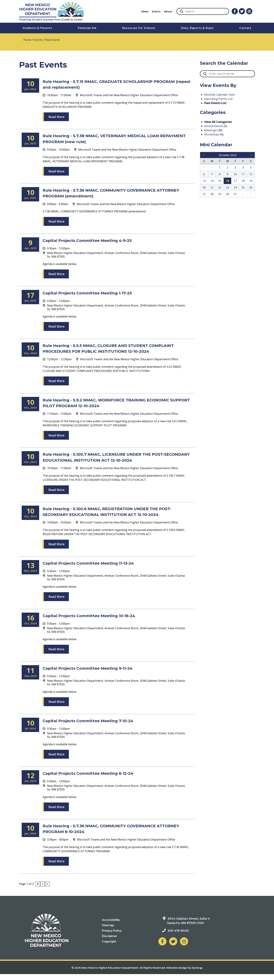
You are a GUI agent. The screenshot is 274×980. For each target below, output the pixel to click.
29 (220, 194)
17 (235, 181)
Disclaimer (110, 942)
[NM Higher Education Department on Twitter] (173, 947)
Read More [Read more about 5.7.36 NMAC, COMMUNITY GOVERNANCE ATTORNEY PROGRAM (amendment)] (56, 221)
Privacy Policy (112, 936)
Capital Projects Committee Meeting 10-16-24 (96, 621)
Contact (245, 28)
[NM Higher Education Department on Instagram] (184, 947)
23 (228, 187)
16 (228, 181)
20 (204, 187)
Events (156, 11)
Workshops (212, 134)
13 (204, 181)
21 (212, 187)
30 (228, 194)
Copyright (109, 947)
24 (235, 187)
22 (220, 187)
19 (251, 181)
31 (235, 194)
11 (243, 174)
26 (251, 187)
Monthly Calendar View (219, 95)
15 (220, 181)
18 (243, 181)
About (168, 11)
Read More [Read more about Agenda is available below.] (56, 274)
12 (251, 174)
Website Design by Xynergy (184, 974)
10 (235, 174)
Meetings (210, 130)
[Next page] (47, 890)
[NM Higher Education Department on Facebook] (162, 947)
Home (27, 40)
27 (204, 194)
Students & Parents (37, 28)
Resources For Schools (139, 28)
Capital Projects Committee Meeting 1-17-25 (94, 293)
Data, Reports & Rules (197, 28)
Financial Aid (87, 28)
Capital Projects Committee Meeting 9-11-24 (94, 674)
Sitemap (108, 931)
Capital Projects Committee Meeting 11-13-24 (95, 569)
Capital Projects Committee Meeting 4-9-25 (94, 240)
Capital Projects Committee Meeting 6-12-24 (95, 779)
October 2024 (228, 155)
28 (212, 194)
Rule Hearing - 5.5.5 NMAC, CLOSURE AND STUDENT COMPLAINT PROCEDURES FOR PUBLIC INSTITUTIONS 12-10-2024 (113, 351)
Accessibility (111, 926)
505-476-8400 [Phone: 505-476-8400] (178, 936)
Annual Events (214, 126)
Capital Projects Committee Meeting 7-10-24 (95, 726)
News (145, 11)
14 (212, 181)
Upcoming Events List (218, 99)
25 (243, 187)
